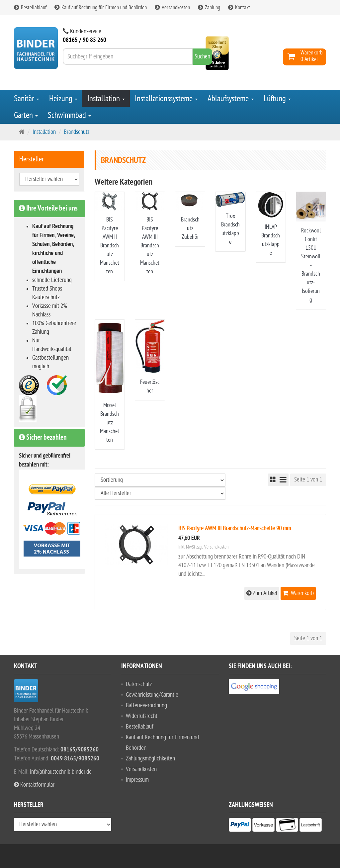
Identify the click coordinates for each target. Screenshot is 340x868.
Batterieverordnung (146, 705)
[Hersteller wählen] (160, 493)
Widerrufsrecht (142, 716)
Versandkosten (172, 8)
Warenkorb (298, 593)
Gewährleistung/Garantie (152, 695)
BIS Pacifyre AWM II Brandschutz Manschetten (110, 246)
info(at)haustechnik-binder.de (61, 772)
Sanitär (27, 99)
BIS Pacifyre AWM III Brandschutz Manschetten (150, 246)
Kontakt (239, 8)
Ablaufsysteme (231, 99)
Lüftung (277, 99)
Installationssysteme (166, 99)
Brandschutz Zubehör (190, 228)
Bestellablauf (30, 8)
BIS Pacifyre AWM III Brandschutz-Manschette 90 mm (235, 528)
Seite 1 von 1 (308, 480)
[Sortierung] (160, 480)
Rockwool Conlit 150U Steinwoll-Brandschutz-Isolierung (311, 265)
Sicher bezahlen (43, 438)
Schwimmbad (69, 115)
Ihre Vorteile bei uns (48, 209)
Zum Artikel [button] (262, 593)
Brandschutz (77, 132)
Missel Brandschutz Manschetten (110, 423)
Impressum (137, 780)
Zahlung (209, 8)
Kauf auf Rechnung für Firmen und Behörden (101, 8)
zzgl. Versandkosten (212, 547)
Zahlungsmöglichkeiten (150, 759)
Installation (106, 99)
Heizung (63, 99)
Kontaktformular (34, 785)
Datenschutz (139, 684)
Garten (26, 115)
